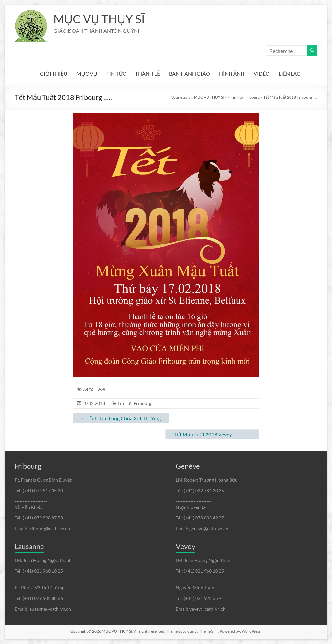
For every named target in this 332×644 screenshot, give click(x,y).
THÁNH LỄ (148, 73)
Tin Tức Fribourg (134, 403)
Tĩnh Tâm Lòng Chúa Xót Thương (121, 418)
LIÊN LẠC (290, 73)
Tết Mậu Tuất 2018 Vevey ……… (212, 434)
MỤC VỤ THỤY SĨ (99, 19)
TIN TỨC (116, 73)
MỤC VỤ (87, 73)
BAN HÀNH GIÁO (190, 73)
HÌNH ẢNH (232, 73)
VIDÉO (262, 73)
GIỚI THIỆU (54, 73)
